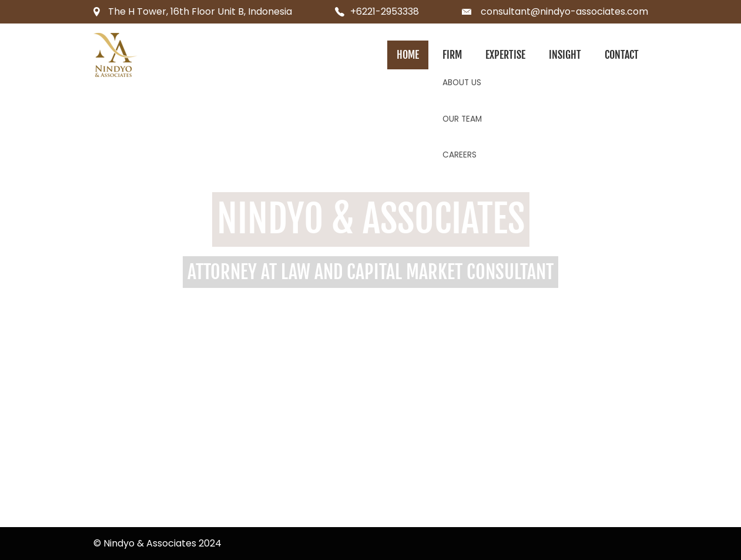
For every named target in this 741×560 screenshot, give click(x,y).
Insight (565, 55)
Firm (452, 55)
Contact (622, 55)
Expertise (505, 55)
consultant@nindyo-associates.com (564, 11)
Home (408, 55)
